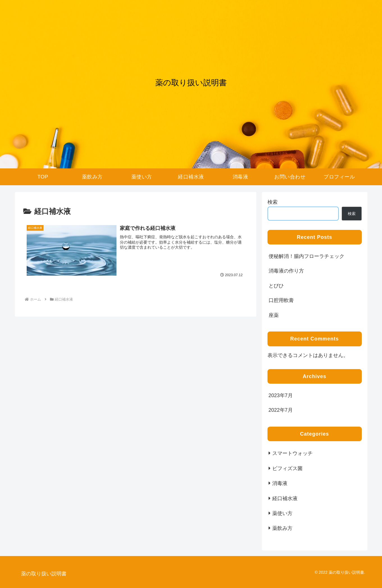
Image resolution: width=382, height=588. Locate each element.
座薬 (274, 315)
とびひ (276, 286)
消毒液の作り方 (286, 271)
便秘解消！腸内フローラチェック (306, 256)
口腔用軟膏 (281, 300)
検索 (273, 202)
